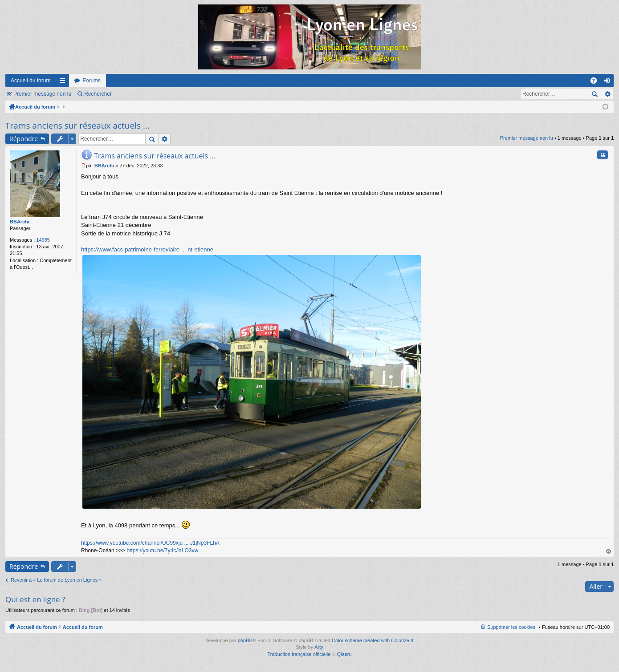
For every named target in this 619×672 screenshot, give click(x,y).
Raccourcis (64, 82)
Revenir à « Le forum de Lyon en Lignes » (56, 580)
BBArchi (20, 222)
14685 (43, 240)
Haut (609, 552)
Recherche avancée (607, 94)
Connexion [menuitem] (609, 82)
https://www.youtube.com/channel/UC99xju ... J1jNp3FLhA (150, 543)
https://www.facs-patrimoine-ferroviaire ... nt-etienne (147, 249)
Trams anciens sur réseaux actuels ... (77, 125)
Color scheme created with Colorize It (373, 640)
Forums (92, 81)
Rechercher (98, 94)
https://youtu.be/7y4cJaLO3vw (162, 551)
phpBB (245, 640)
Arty (319, 647)
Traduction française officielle (299, 654)
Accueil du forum (31, 81)
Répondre (24, 139)
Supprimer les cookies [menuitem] (511, 627)
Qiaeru (344, 654)
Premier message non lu (42, 94)
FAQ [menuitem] (597, 82)
